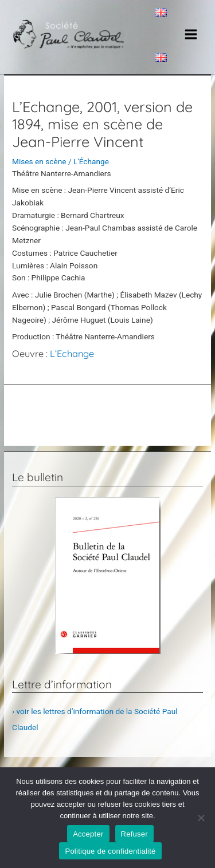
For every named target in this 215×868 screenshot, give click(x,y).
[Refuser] (201, 818)
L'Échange (91, 161)
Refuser (134, 834)
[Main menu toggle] (191, 35)
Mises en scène (39, 161)
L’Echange (72, 354)
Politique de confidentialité (110, 851)
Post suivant (107, 434)
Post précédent (107, 406)
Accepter (88, 834)
